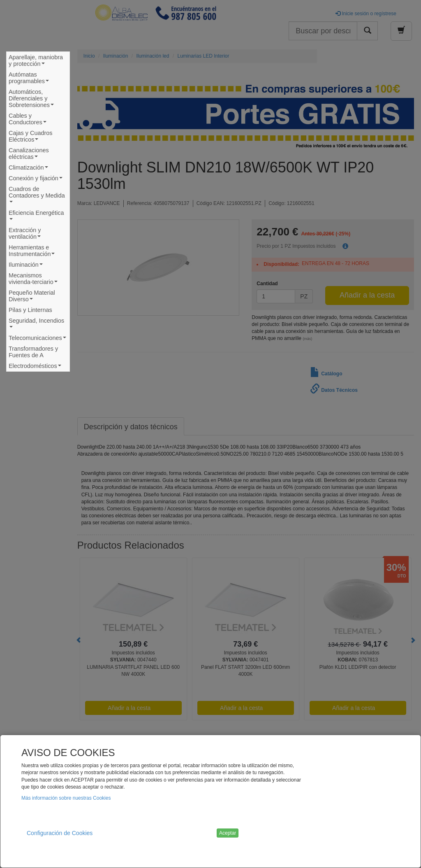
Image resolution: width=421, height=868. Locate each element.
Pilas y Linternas (30, 310)
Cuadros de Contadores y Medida (37, 197)
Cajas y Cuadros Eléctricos (30, 137)
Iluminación (27, 266)
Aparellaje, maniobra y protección (36, 62)
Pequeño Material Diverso (32, 297)
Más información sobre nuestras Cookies (66, 798)
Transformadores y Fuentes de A (33, 352)
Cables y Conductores (29, 120)
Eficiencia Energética (36, 217)
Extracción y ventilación (26, 234)
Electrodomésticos (36, 367)
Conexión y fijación (37, 179)
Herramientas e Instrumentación (33, 252)
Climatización (29, 169)
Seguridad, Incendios (36, 325)
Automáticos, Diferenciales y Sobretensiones (33, 99)
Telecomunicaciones (37, 339)
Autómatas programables (30, 79)
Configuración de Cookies (60, 833)
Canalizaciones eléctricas (29, 155)
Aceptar (228, 833)
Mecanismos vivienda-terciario (35, 280)
